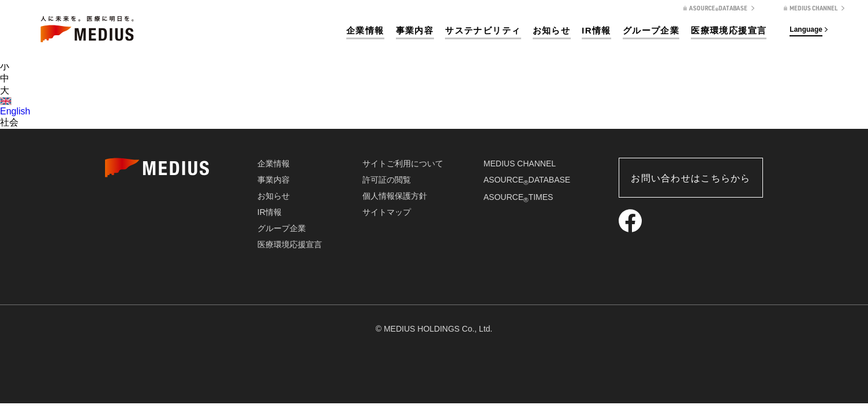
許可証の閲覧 (387, 180)
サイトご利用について (403, 164)
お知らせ (552, 30)
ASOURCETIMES (519, 197)
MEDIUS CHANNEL (520, 164)
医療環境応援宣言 (729, 30)
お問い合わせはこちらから (691, 178)
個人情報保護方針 (395, 196)
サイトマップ (387, 212)
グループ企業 (651, 30)
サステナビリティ (483, 30)
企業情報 (365, 30)
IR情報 (596, 30)
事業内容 (415, 30)
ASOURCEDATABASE (527, 180)
